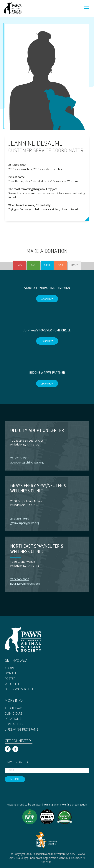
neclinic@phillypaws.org (25, 583)
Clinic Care (13, 714)
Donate (11, 673)
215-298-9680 (20, 518)
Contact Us (14, 724)
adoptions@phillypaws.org (27, 462)
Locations (13, 719)
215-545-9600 (20, 579)
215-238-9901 (20, 458)
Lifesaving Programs (22, 730)
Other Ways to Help (20, 689)
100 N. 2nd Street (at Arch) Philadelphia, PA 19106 (27, 442)
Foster (10, 679)
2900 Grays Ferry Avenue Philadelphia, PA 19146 (27, 503)
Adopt (10, 668)
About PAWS (14, 708)
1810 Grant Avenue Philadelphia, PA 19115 (25, 564)
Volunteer (13, 684)
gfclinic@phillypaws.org (25, 523)
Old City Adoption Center (37, 431)
